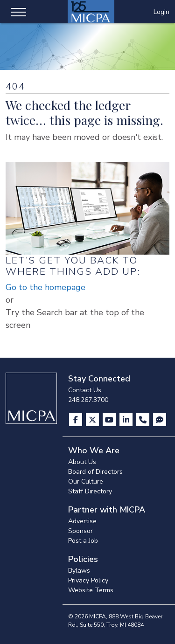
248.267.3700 (88, 400)
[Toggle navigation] (19, 12)
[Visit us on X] (93, 420)
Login (161, 12)
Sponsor (80, 531)
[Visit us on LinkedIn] (127, 420)
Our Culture (86, 481)
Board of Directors (95, 472)
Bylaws (79, 571)
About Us (82, 462)
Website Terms (91, 590)
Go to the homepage (45, 287)
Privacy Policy (88, 580)
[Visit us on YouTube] (110, 420)
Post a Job (83, 541)
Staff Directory (90, 491)
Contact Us (85, 390)
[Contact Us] (144, 420)
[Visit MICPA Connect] (160, 420)
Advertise (82, 521)
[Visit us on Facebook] (77, 420)
